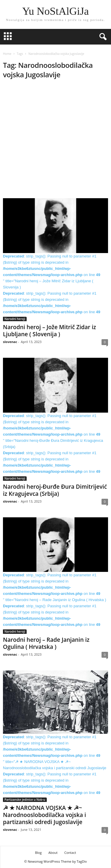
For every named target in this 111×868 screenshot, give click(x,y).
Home (7, 54)
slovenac (10, 342)
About (53, 853)
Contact (70, 853)
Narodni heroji (15, 319)
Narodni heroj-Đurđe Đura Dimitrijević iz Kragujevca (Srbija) (55, 490)
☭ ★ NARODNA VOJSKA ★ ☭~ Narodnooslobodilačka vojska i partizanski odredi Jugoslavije (45, 815)
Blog (38, 853)
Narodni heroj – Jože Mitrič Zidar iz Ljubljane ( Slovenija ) (49, 331)
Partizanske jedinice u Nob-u (25, 800)
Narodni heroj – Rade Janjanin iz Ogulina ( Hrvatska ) (46, 643)
